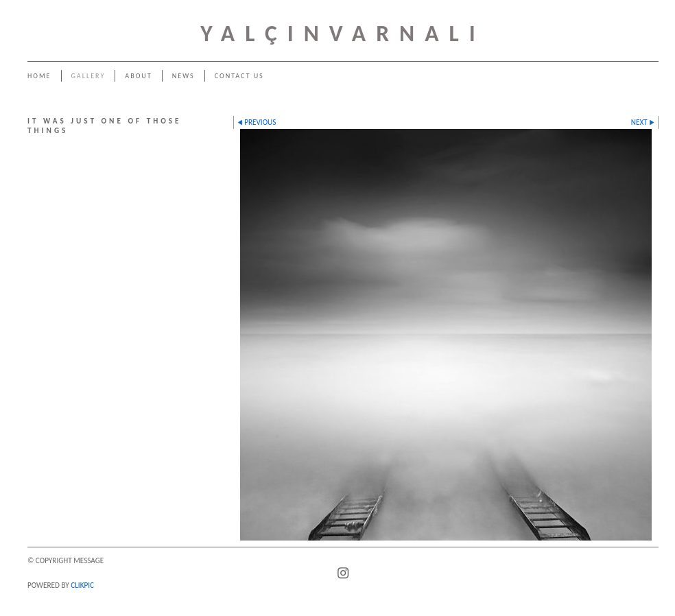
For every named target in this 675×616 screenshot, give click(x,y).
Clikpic (82, 585)
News (183, 76)
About (138, 76)
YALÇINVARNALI (343, 33)
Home (39, 76)
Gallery (88, 76)
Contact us (239, 76)
